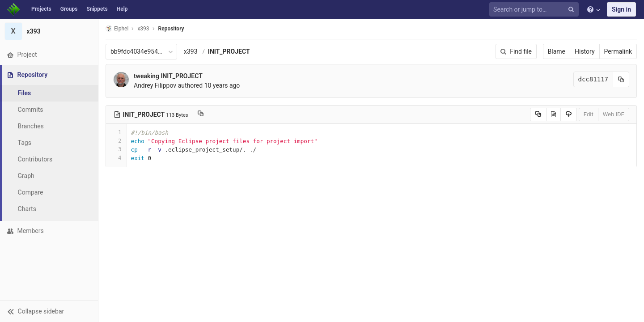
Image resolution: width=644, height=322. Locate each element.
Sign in (621, 9)
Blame (557, 51)
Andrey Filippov (155, 85)
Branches (31, 126)
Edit (589, 114)
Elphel (117, 28)
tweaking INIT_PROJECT (168, 76)
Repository (171, 29)
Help (122, 9)
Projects (41, 9)
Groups (69, 9)
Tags (25, 143)
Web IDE (614, 114)
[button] (49, 311)
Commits (31, 110)
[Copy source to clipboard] (538, 114)
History (585, 51)
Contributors (35, 159)
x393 (191, 51)
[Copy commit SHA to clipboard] (621, 79)
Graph (26, 176)
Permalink (618, 51)
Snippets (97, 9)
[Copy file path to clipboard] (201, 114)
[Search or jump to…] (535, 10)
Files (25, 93)
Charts (27, 209)
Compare (31, 192)
